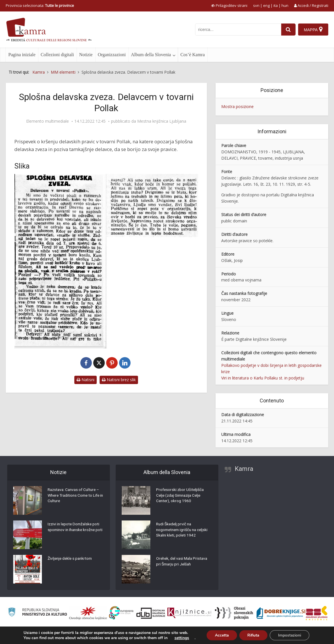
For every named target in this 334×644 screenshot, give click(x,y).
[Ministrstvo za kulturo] (37, 613)
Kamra (244, 469)
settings (180, 638)
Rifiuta (253, 635)
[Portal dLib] (151, 613)
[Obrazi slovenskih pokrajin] (234, 613)
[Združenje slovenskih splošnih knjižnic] (189, 613)
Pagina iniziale (22, 55)
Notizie (86, 55)
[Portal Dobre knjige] (281, 613)
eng (266, 5)
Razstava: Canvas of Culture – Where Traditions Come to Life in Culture (75, 496)
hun (285, 5)
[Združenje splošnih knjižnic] (317, 613)
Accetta (220, 635)
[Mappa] (313, 30)
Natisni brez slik (119, 380)
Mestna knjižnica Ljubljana (162, 121)
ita (276, 5)
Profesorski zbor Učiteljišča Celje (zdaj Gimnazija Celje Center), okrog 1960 (181, 496)
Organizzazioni (112, 55)
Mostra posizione (237, 106)
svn (256, 5)
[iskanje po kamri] (238, 30)
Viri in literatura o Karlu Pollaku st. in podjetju (263, 378)
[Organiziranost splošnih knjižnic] (88, 613)
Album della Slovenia (151, 55)
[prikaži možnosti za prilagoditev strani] (229, 5)
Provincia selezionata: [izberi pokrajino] (40, 5)
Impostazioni (291, 635)
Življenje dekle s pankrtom (71, 559)
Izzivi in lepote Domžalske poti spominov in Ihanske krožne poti (75, 531)
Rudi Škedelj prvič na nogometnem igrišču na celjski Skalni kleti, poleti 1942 (183, 531)
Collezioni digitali (57, 55)
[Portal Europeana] (121, 613)
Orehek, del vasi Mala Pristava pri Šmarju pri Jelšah (183, 562)
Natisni (86, 380)
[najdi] (288, 30)
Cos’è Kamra (193, 55)
